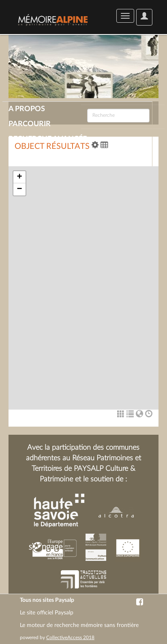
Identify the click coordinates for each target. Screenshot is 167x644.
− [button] (19, 189)
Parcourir (30, 124)
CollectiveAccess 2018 (70, 638)
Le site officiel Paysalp (47, 613)
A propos (27, 109)
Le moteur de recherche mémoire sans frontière (79, 625)
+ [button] (19, 177)
